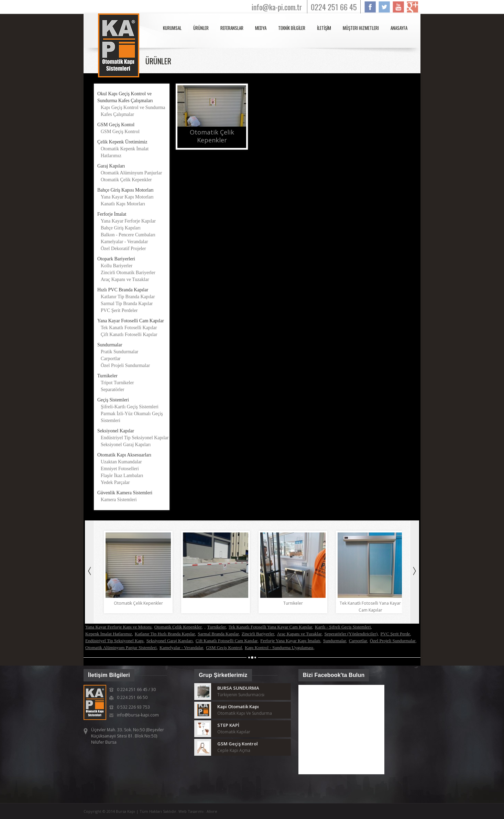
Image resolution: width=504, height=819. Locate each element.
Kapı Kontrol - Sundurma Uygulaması (279, 648)
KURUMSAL (172, 28)
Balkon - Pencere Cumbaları (128, 235)
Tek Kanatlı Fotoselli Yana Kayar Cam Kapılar (270, 627)
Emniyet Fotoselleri (120, 469)
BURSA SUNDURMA (238, 688)
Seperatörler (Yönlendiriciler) (351, 634)
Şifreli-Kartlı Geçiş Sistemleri (130, 407)
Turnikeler (217, 627)
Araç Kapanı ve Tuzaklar (125, 279)
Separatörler (112, 390)
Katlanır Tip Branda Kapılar (128, 297)
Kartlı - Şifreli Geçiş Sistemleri (343, 627)
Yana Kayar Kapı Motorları (127, 197)
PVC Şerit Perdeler (119, 310)
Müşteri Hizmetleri (361, 28)
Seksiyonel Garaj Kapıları (126, 445)
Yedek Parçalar (115, 482)
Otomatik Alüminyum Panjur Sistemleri (121, 648)
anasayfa (399, 28)
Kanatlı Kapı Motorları (123, 204)
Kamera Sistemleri (119, 500)
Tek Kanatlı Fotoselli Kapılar (129, 328)
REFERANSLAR (232, 28)
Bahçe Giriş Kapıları (121, 228)
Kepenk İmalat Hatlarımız (109, 634)
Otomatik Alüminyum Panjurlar (131, 173)
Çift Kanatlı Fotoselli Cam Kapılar (227, 641)
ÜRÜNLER (201, 28)
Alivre (212, 811)
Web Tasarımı (191, 811)
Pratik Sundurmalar (119, 352)
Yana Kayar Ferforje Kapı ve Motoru (118, 627)
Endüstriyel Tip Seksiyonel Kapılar (135, 438)
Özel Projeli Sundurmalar (125, 365)
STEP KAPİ (228, 725)
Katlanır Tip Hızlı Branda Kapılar (165, 634)
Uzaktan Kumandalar (121, 462)
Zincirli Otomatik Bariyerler (128, 273)
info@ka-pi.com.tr (277, 7)
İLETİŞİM (324, 28)
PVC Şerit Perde (395, 634)
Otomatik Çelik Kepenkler (126, 180)
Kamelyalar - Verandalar (124, 242)
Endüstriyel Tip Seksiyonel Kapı (114, 641)
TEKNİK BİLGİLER (292, 28)
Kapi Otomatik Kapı (238, 707)
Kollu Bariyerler (117, 266)
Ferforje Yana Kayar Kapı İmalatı (290, 641)
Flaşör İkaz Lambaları (122, 476)
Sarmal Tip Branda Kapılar (127, 304)
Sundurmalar (335, 641)
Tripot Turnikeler (117, 383)
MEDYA (261, 28)
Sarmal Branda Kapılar (218, 634)
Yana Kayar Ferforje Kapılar (128, 221)
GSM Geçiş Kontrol (120, 132)
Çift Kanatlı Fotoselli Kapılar (129, 335)
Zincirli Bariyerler (258, 634)
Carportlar (111, 359)
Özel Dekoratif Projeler (123, 249)
